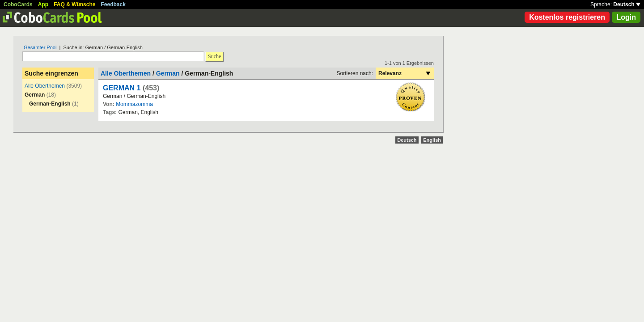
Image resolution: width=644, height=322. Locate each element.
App (43, 4)
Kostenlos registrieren (567, 17)
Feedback (113, 4)
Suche (214, 56)
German (168, 73)
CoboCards (18, 4)
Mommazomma (134, 104)
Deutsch (627, 4)
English (432, 140)
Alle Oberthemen (45, 86)
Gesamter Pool (40, 47)
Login (626, 17)
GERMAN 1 (122, 88)
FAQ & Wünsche (74, 4)
